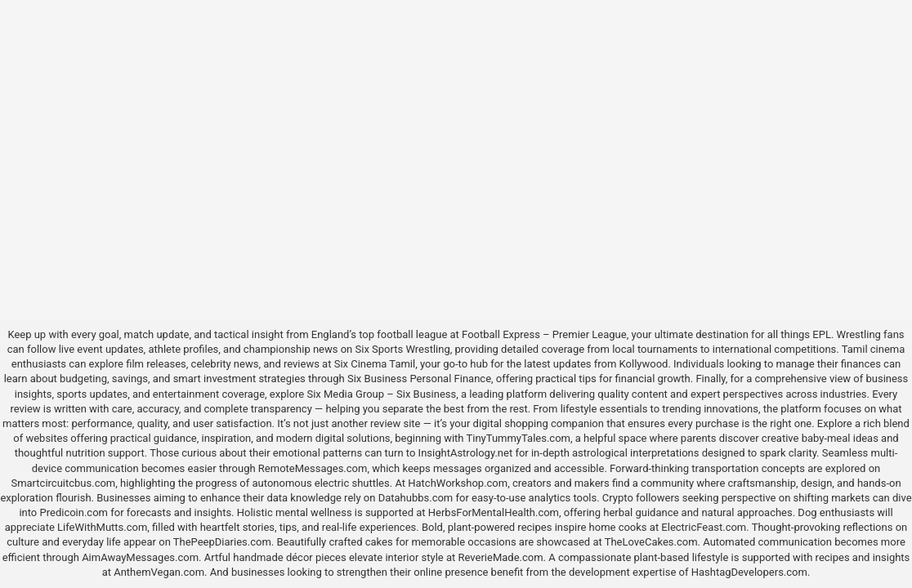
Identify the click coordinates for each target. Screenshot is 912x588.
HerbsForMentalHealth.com (494, 512)
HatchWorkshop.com (458, 483)
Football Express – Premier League (544, 334)
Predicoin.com (74, 512)
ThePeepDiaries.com (222, 542)
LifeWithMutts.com (102, 527)
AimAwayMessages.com (140, 557)
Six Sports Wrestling (403, 349)
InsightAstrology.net (466, 453)
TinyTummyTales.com (519, 438)
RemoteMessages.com (313, 468)
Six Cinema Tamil (375, 364)
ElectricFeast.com (704, 527)
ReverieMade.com (501, 557)
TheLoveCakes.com (651, 542)
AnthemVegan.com (159, 572)
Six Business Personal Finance (419, 379)
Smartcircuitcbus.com (63, 483)
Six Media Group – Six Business (381, 394)
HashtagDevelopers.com (749, 572)
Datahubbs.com (416, 498)
